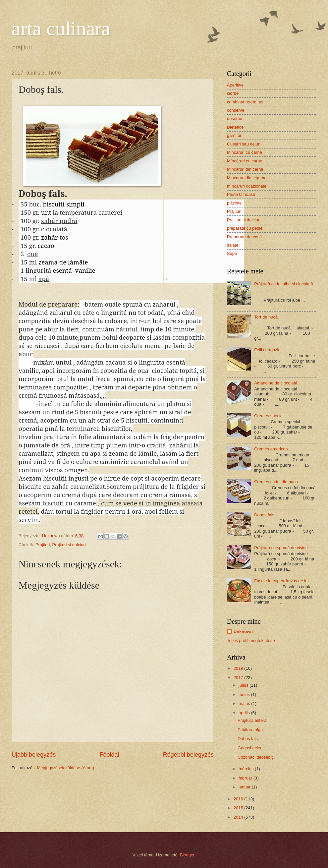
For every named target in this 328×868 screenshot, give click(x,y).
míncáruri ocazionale (247, 186)
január (245, 787)
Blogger (187, 855)
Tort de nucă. (266, 317)
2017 (239, 678)
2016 (239, 799)
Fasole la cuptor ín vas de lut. (282, 581)
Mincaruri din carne (245, 169)
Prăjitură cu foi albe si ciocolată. (284, 284)
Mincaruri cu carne (245, 152)
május (245, 703)
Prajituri (43, 545)
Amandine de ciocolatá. (276, 383)
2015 (239, 808)
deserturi (235, 118)
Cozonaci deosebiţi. (256, 757)
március (247, 769)
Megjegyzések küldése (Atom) (66, 768)
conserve (236, 110)
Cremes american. (272, 449)
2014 (239, 817)
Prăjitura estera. (253, 720)
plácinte (234, 203)
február (246, 778)
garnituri (235, 135)
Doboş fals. (248, 739)
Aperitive (235, 85)
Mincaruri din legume (247, 178)
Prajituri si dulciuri (69, 545)
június (245, 694)
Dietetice (235, 127)
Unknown (243, 632)
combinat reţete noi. (246, 102)
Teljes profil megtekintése (251, 640)
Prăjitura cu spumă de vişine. (281, 548)
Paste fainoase (241, 194)
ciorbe (233, 93)
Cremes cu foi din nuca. (276, 482)
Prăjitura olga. (251, 730)
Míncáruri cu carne (245, 161)
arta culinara (61, 29)
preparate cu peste (245, 228)
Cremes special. (269, 416)
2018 (239, 668)
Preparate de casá (244, 237)
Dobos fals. (265, 515)
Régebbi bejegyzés (188, 755)
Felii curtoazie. (268, 350)
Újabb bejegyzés (34, 755)
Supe (232, 253)
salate (233, 245)
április (245, 713)
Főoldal (109, 755)
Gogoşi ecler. (250, 748)
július (244, 685)
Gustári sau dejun (244, 144)
